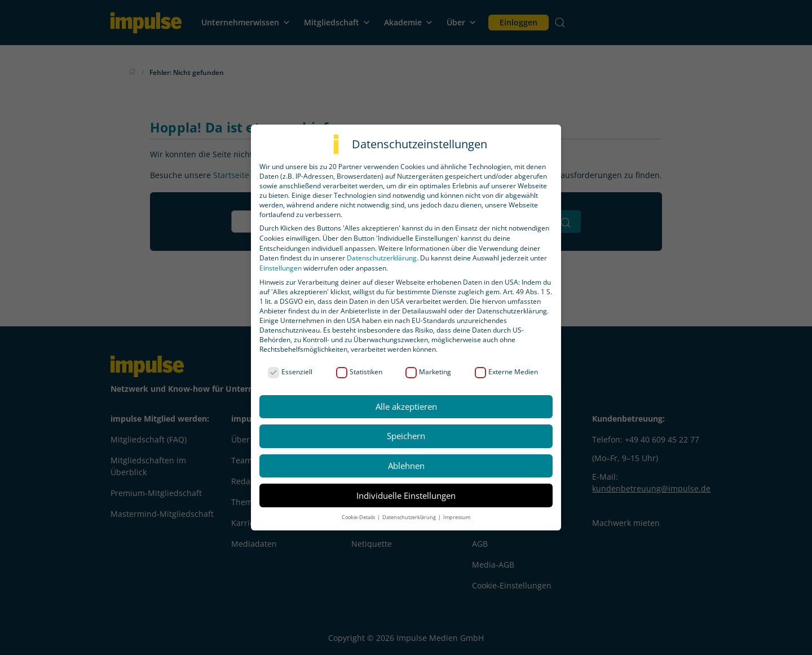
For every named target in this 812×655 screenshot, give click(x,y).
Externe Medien (506, 372)
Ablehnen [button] (406, 466)
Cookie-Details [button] (359, 517)
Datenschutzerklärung (382, 258)
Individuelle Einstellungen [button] (406, 495)
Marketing (428, 372)
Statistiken (359, 372)
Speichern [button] (406, 436)
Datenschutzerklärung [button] (410, 517)
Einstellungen (281, 268)
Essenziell (290, 372)
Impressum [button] (457, 517)
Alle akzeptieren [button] (406, 406)
